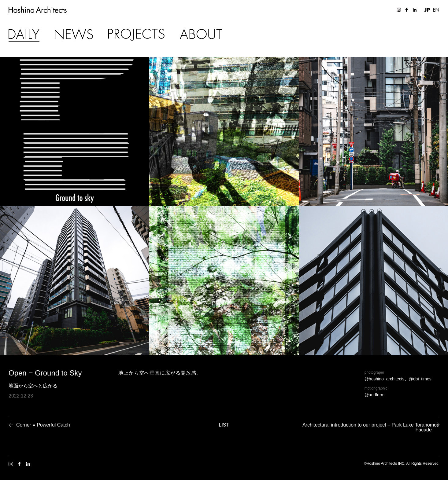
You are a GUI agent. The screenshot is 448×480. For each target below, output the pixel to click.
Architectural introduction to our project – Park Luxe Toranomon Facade (373, 427)
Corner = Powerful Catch (43, 425)
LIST (224, 425)
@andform (375, 395)
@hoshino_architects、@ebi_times (398, 379)
